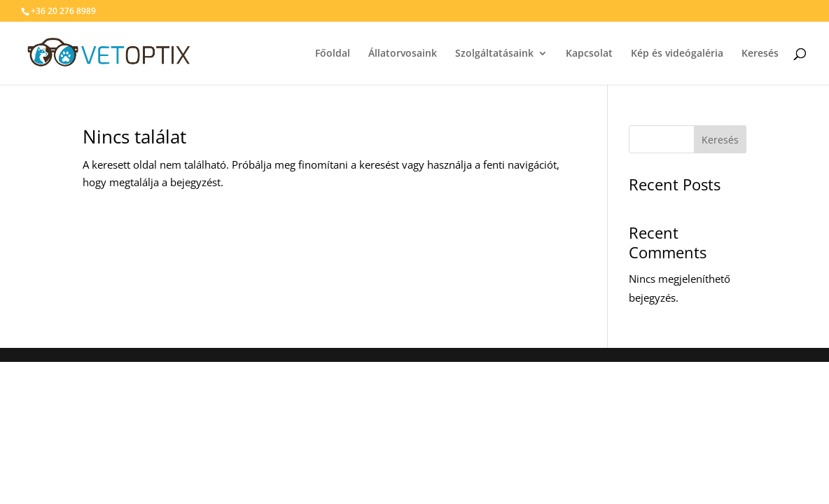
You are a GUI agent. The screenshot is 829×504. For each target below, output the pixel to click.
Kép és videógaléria (717, 54)
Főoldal (372, 54)
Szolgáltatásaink (534, 54)
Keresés (720, 140)
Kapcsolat (629, 54)
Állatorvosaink (443, 54)
